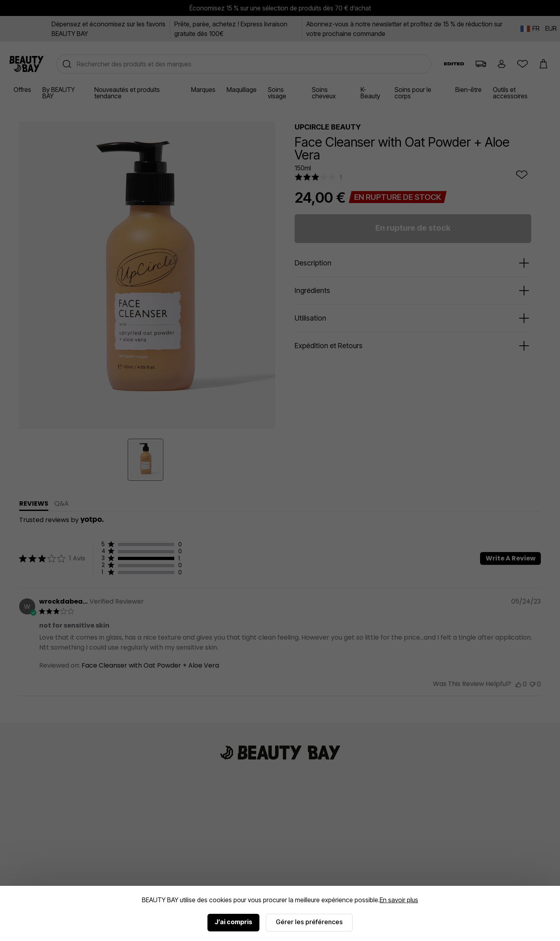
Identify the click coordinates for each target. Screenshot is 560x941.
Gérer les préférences (309, 922)
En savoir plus (399, 900)
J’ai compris (233, 922)
